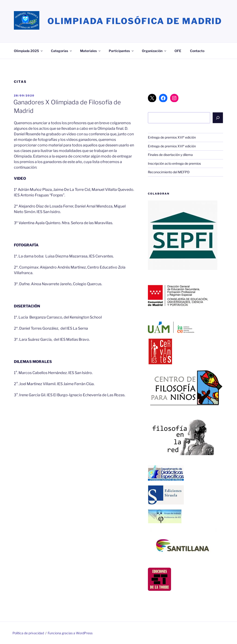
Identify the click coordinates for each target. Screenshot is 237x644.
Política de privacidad (28, 633)
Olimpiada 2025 (29, 51)
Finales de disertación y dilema (170, 155)
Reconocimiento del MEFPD (169, 172)
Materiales (91, 51)
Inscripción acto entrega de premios (174, 163)
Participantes (122, 51)
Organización (154, 51)
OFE (178, 51)
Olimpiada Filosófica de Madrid (135, 21)
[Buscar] (218, 118)
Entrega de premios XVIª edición (172, 137)
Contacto (197, 51)
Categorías (62, 51)
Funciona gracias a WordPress (70, 633)
